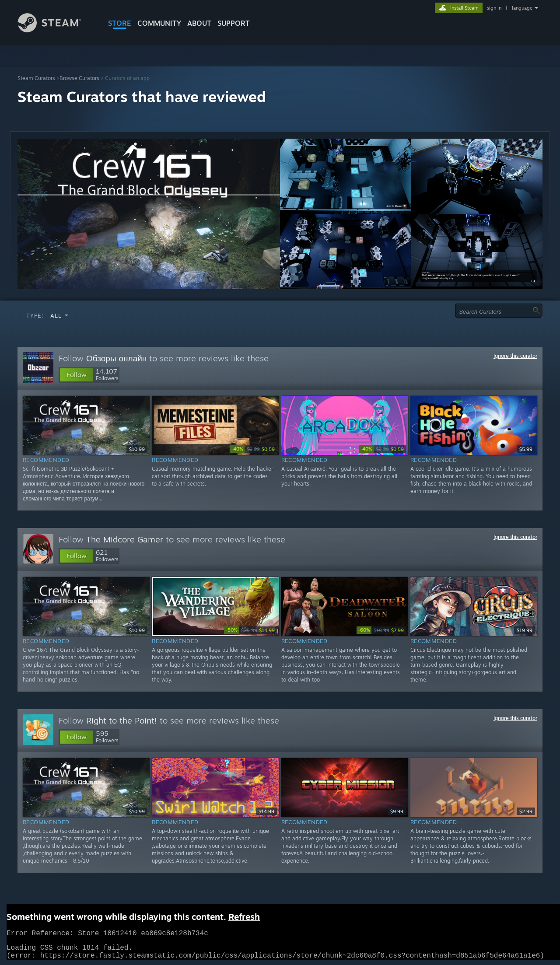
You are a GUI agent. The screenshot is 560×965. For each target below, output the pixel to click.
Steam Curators (36, 78)
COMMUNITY (159, 23)
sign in (494, 8)
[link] (253, 449)
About (199, 23)
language (522, 8)
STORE (120, 23)
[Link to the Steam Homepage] (56, 30)
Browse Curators (79, 78)
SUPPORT (234, 23)
